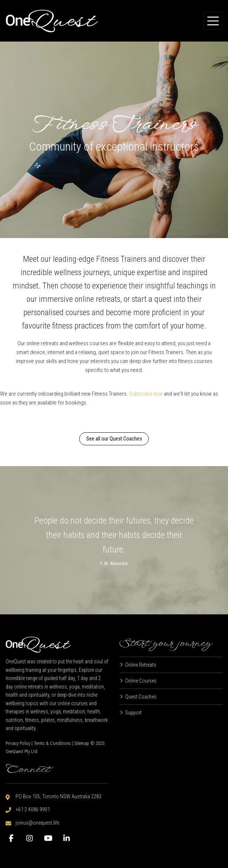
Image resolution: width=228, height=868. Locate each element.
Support (133, 713)
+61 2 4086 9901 (33, 809)
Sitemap (82, 743)
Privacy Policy (18, 743)
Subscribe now (146, 394)
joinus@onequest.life (37, 823)
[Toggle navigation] (213, 21)
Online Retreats (141, 665)
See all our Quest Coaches (114, 439)
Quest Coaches (141, 697)
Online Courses (141, 681)
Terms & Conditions (52, 743)
